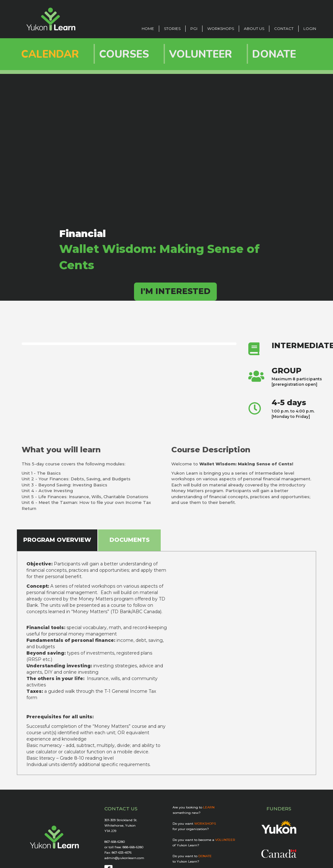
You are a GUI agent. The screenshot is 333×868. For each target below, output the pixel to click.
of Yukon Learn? (186, 845)
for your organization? (191, 829)
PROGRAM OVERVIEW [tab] (57, 540)
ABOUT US (254, 29)
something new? (187, 813)
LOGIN (310, 29)
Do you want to (192, 856)
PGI (194, 29)
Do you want (194, 824)
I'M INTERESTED (175, 291)
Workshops (221, 29)
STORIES (172, 29)
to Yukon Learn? (186, 861)
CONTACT (284, 29)
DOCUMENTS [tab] (130, 540)
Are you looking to (194, 807)
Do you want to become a (204, 840)
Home (148, 29)
